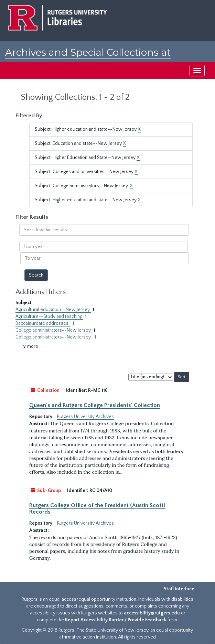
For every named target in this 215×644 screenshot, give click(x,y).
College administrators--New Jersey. (54, 337)
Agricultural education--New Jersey (53, 310)
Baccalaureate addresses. (43, 323)
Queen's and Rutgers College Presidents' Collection (95, 405)
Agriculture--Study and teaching (49, 316)
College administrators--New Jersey (54, 330)
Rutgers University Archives (85, 417)
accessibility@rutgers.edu (152, 613)
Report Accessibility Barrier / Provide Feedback (116, 620)
